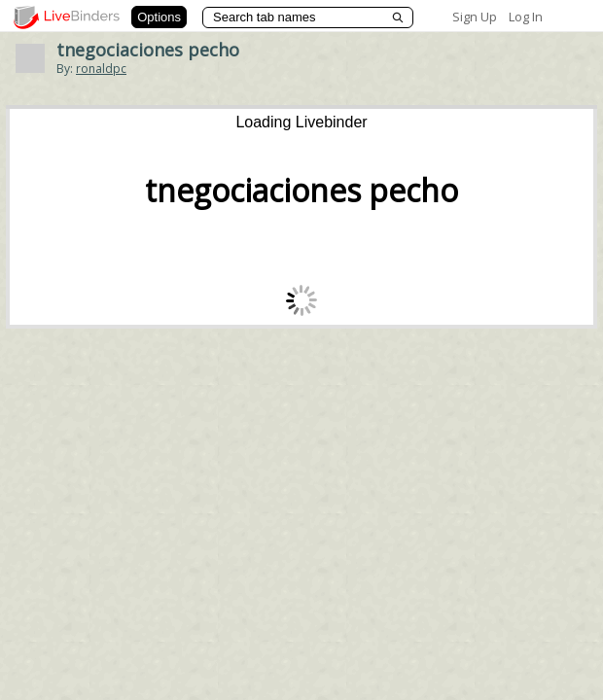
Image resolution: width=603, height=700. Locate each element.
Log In (526, 17)
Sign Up (475, 17)
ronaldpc (101, 69)
